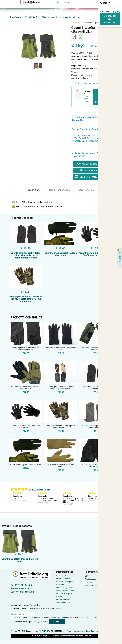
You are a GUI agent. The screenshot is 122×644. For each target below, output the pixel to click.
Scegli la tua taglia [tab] (59, 190)
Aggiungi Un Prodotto (110, 19)
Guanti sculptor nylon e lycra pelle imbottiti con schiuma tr (26, 388)
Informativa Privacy (64, 599)
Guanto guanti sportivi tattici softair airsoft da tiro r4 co (96, 388)
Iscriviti (57, 622)
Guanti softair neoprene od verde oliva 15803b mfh (96, 349)
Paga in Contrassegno (91, 164)
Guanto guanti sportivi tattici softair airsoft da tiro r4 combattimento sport (26, 255)
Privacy (47, 618)
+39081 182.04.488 (22, 585)
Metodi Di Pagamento (65, 588)
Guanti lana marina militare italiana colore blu (61, 349)
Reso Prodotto (62, 576)
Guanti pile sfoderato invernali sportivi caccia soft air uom (61, 427)
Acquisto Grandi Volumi (65, 591)
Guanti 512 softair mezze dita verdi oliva (64, 17)
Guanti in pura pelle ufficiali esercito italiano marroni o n (26, 349)
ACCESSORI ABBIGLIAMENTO (31, 17)
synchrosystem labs (82, 631)
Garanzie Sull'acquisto (65, 582)
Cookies (59, 596)
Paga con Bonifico (91, 170)
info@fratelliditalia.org (23, 592)
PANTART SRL (44, 631)
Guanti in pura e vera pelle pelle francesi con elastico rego (96, 427)
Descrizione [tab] (34, 190)
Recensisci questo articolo (96, 23)
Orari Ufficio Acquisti (64, 594)
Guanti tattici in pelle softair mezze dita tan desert (61, 466)
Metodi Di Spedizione (64, 579)
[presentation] (9, 498)
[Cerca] (84, 2)
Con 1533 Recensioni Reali (39, 490)
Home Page (15, 17)
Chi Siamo (60, 585)
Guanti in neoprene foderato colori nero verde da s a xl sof (96, 466)
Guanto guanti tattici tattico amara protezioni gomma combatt (61, 388)
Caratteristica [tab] (86, 190)
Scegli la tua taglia (63, 602)
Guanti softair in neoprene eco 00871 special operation (96, 254)
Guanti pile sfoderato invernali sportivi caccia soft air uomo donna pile (26, 299)
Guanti (45, 17)
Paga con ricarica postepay (91, 177)
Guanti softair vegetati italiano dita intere (61, 254)
